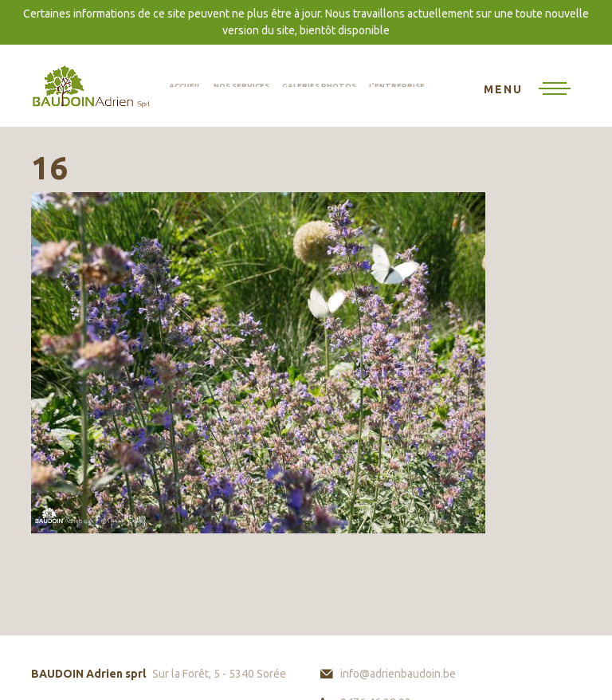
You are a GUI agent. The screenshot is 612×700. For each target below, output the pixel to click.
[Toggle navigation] (527, 90)
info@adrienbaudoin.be (398, 674)
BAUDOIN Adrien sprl (91, 86)
